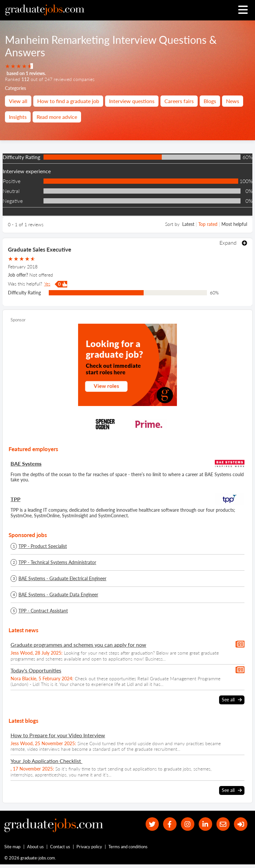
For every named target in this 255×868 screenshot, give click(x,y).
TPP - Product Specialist (43, 546)
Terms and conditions (128, 847)
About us (35, 847)
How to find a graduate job (68, 101)
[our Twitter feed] (152, 824)
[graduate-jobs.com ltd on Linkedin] (205, 824)
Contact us (60, 847)
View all (18, 101)
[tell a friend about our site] (223, 824)
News (233, 101)
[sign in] (241, 824)
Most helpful (234, 224)
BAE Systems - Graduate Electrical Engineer (62, 579)
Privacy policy (89, 847)
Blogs (210, 101)
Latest (188, 224)
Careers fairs (179, 101)
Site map (12, 847)
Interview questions (132, 101)
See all (232, 700)
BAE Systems (26, 463)
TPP (15, 499)
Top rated (208, 224)
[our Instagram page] (188, 824)
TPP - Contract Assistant (43, 611)
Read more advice (57, 117)
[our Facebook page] (170, 824)
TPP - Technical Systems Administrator (57, 562)
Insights (18, 117)
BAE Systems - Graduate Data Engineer (58, 595)
